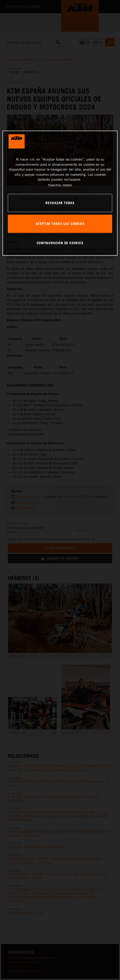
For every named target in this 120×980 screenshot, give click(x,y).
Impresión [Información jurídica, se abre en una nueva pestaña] (67, 185)
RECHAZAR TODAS (60, 203)
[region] (60, 193)
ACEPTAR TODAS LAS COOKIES (60, 224)
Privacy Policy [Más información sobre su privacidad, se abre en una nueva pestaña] (55, 185)
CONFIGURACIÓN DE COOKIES (60, 243)
